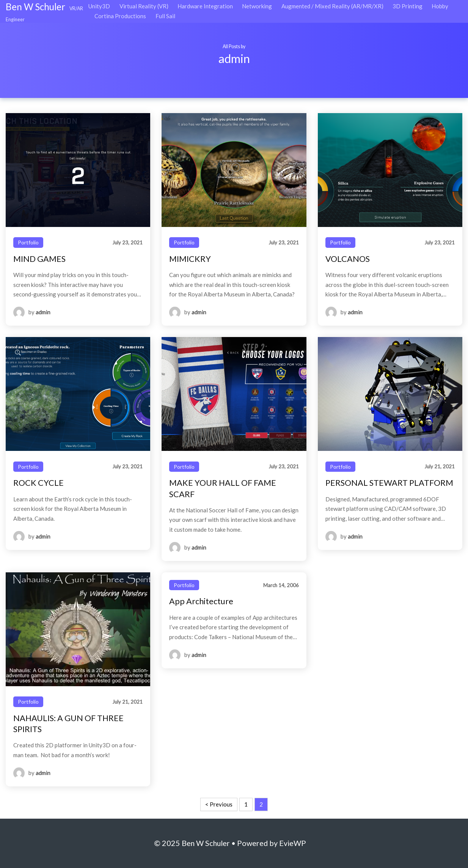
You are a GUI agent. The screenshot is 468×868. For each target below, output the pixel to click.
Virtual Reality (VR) (144, 6)
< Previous (219, 804)
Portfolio (28, 242)
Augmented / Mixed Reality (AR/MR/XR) (332, 6)
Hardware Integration (205, 6)
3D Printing (408, 6)
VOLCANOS (348, 259)
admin (43, 312)
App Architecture (201, 601)
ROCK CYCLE (38, 483)
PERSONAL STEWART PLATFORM (389, 483)
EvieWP (293, 843)
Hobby (440, 6)
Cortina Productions (120, 16)
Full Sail (165, 16)
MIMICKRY (190, 259)
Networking (257, 6)
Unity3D (99, 6)
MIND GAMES (39, 259)
